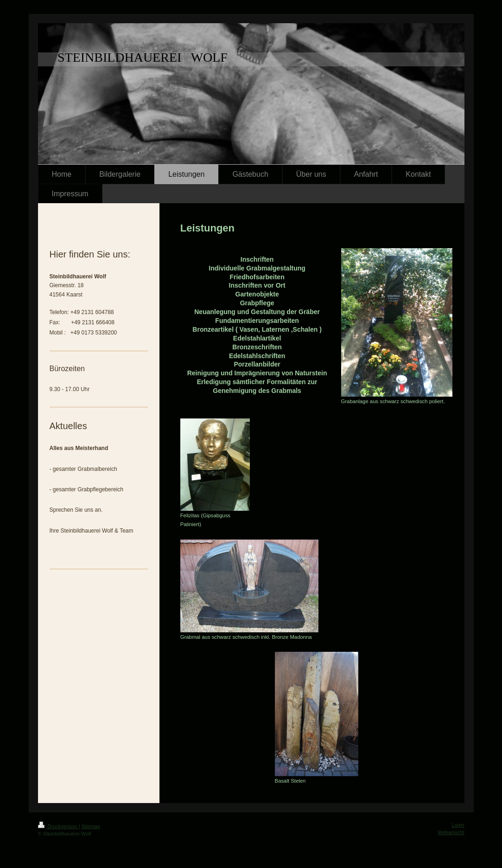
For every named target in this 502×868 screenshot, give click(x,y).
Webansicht (451, 832)
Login (458, 825)
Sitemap (91, 826)
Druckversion (58, 826)
